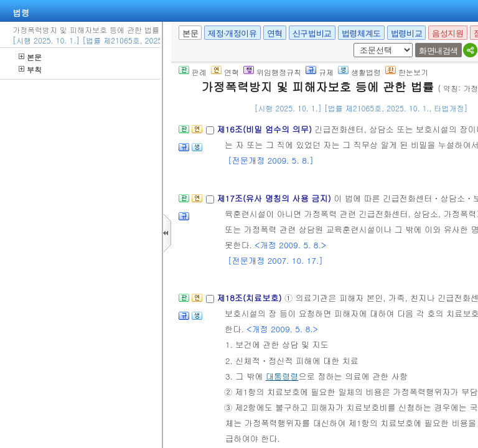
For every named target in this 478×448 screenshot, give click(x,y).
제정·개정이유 (232, 33)
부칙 (30, 69)
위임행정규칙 (272, 72)
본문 (30, 57)
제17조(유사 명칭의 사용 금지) (275, 198)
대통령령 (282, 376)
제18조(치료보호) (251, 298)
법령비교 (406, 33)
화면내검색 (438, 51)
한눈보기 (407, 72)
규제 (320, 72)
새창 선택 (351, 43)
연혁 (275, 33)
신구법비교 (312, 33)
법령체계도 (361, 33)
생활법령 (359, 72)
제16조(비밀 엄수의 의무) (265, 129)
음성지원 (448, 33)
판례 (193, 72)
